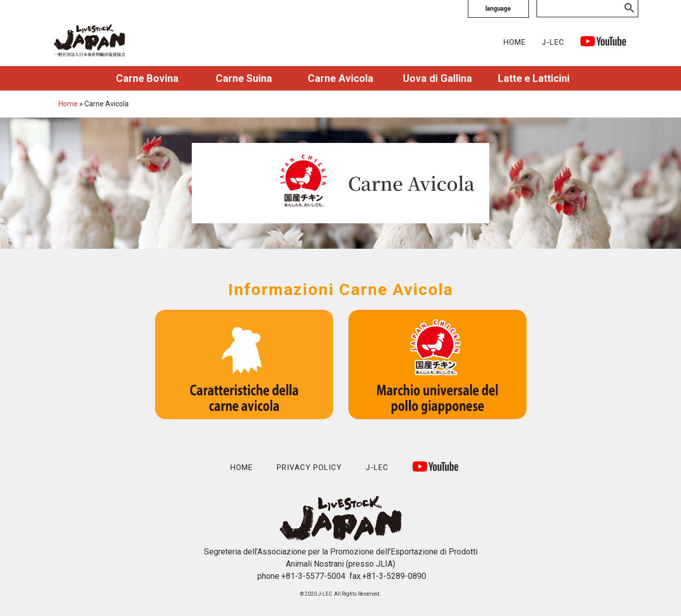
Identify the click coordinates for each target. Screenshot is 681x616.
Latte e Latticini (534, 78)
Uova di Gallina (437, 78)
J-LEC (553, 42)
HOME (515, 42)
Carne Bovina (147, 78)
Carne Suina (244, 78)
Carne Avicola (340, 78)
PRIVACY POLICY (309, 467)
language (498, 9)
